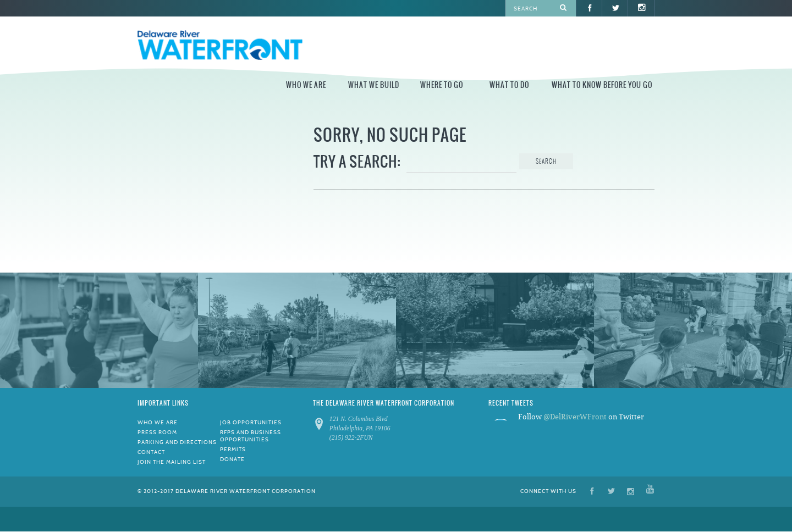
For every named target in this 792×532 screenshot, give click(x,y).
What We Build (374, 85)
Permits (233, 449)
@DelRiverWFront (575, 417)
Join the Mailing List (172, 462)
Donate (232, 459)
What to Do (509, 85)
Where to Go (442, 85)
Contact (151, 452)
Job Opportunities (251, 422)
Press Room (157, 432)
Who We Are (306, 85)
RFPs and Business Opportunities (251, 436)
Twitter (611, 491)
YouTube (650, 491)
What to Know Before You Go (602, 85)
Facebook (592, 491)
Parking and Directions (177, 442)
